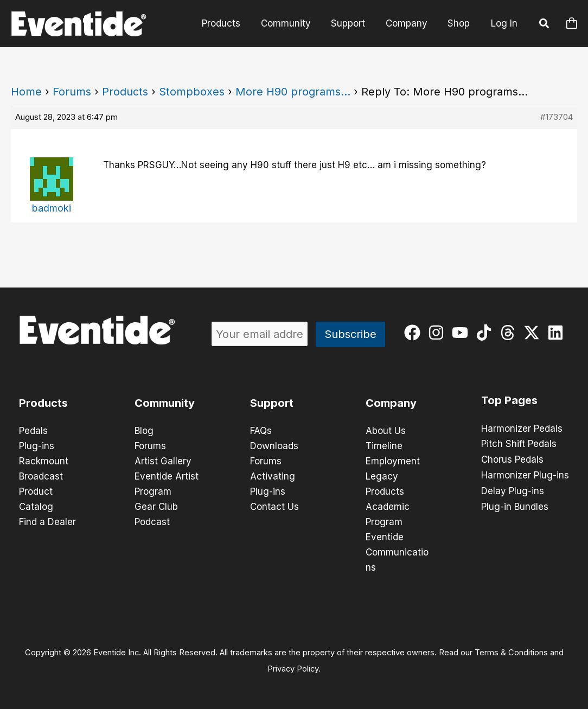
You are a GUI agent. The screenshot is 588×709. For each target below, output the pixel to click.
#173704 (557, 117)
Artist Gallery (163, 461)
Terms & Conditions (511, 653)
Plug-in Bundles (515, 504)
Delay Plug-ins (513, 489)
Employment (393, 461)
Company (409, 23)
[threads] (510, 333)
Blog (144, 431)
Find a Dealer (47, 522)
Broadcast (41, 476)
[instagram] (439, 333)
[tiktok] (486, 333)
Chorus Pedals (512, 459)
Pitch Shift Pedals (519, 444)
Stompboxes (192, 92)
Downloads (274, 446)
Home (26, 92)
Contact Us (274, 507)
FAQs (261, 431)
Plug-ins (37, 446)
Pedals (33, 431)
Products (230, 23)
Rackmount (44, 461)
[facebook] (415, 333)
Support (353, 23)
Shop (460, 23)
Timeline (384, 446)
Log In (504, 23)
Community (292, 23)
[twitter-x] (534, 333)
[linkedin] (558, 333)
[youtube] (462, 333)
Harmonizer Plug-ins (525, 474)
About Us (386, 431)
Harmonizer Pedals (522, 429)
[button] (545, 25)
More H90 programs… (293, 92)
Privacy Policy (293, 669)
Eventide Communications (397, 552)
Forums (72, 92)
